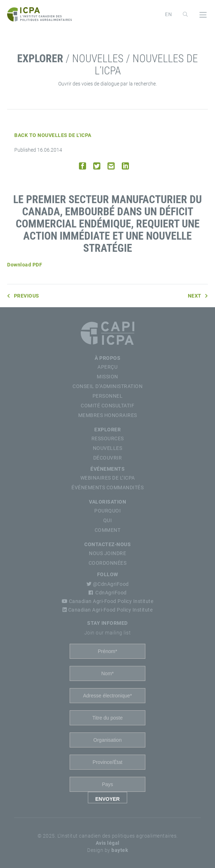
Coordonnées (108, 563)
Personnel (108, 396)
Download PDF (25, 265)
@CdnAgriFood (108, 584)
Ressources (108, 438)
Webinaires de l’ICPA (108, 478)
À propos (107, 358)
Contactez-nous (107, 544)
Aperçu (107, 367)
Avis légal (108, 843)
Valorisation (107, 502)
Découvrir (108, 458)
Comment (108, 530)
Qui (108, 520)
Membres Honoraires (108, 415)
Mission (107, 377)
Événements (107, 469)
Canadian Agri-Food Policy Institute (108, 601)
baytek (120, 850)
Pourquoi (107, 511)
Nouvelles (108, 448)
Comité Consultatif (107, 406)
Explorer (107, 430)
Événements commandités (107, 487)
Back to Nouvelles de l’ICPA (53, 135)
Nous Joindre (107, 553)
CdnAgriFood (108, 593)
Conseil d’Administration (107, 386)
